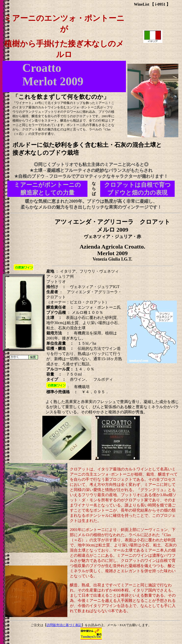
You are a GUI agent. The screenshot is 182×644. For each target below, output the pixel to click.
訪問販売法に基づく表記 (64, 625)
